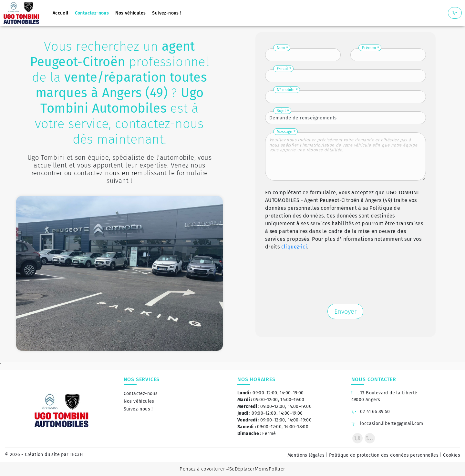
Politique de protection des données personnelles (384, 455)
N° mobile (286, 90)
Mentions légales (306, 455)
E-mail (282, 69)
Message (284, 132)
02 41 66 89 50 (371, 412)
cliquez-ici (294, 247)
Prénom (369, 48)
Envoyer (345, 311)
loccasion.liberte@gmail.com (387, 424)
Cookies (452, 455)
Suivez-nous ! (138, 409)
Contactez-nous (141, 394)
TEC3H (76, 455)
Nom (281, 48)
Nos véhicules (139, 401)
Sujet (281, 111)
